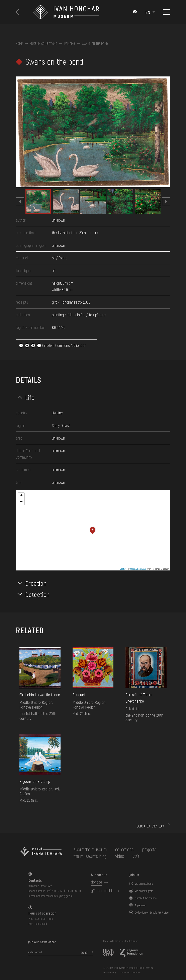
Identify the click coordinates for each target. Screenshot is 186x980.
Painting (70, 44)
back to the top (150, 826)
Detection (37, 594)
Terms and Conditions (131, 972)
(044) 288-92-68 (54, 891)
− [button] (21, 502)
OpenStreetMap (138, 569)
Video (120, 856)
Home (19, 44)
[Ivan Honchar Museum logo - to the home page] (66, 12)
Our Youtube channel (146, 898)
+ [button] (21, 496)
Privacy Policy (109, 972)
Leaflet (123, 569)
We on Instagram (144, 891)
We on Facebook (144, 884)
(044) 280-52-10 (72, 891)
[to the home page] (41, 853)
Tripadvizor (141, 905)
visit (136, 856)
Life (30, 397)
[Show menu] (166, 12)
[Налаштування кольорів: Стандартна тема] (135, 12)
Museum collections (43, 44)
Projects (149, 849)
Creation (36, 583)
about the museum (90, 849)
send (84, 952)
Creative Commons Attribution (53, 345)
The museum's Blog (90, 856)
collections (124, 849)
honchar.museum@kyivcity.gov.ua (54, 896)
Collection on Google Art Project (152, 912)
